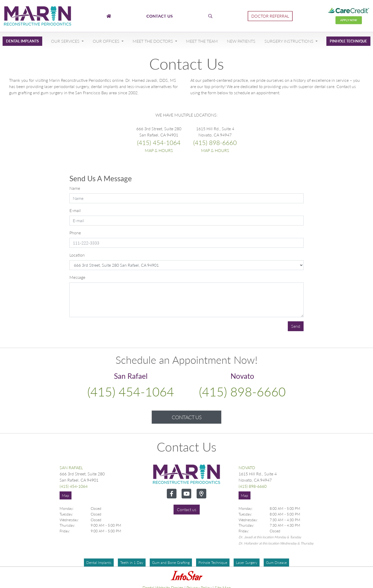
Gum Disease (276, 562)
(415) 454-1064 (159, 143)
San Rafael (71, 467)
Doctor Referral (270, 16)
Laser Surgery (247, 562)
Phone (75, 233)
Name (75, 188)
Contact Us (187, 417)
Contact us (187, 509)
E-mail (75, 210)
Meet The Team (202, 41)
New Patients (241, 41)
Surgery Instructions (289, 41)
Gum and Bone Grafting (171, 562)
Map (66, 495)
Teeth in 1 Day (132, 562)
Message (77, 277)
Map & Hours (159, 150)
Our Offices (107, 41)
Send (296, 326)
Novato (247, 467)
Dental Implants (22, 41)
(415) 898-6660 (215, 143)
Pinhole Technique (348, 41)
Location (77, 255)
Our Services (66, 41)
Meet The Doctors (153, 41)
